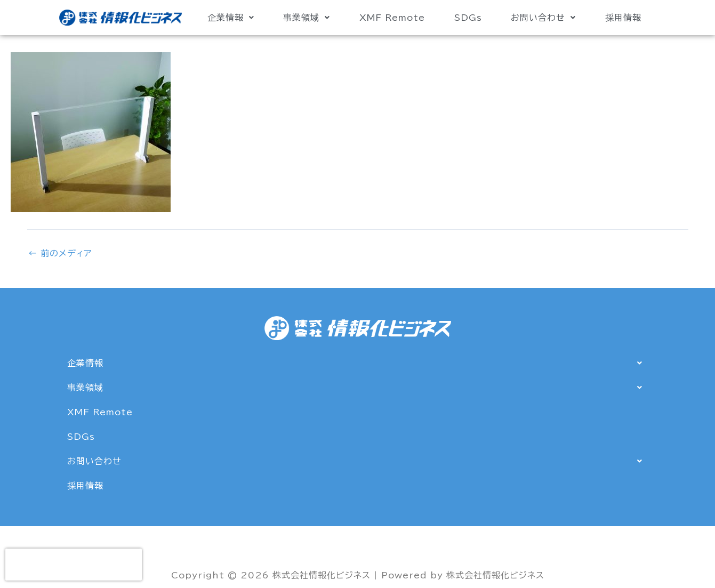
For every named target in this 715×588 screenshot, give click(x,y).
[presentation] (74, 565)
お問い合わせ (543, 18)
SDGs (468, 18)
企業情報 (231, 18)
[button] (231, 18)
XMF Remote (392, 18)
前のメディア (60, 253)
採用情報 (623, 18)
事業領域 (307, 18)
